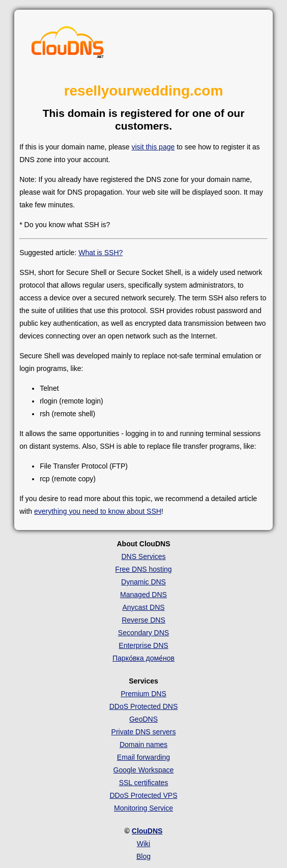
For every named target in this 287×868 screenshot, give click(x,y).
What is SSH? (101, 253)
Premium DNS (143, 694)
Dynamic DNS (143, 582)
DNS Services (143, 556)
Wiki (143, 844)
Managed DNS (143, 595)
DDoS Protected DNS (144, 706)
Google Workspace (144, 770)
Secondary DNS (143, 633)
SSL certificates (144, 783)
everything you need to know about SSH (98, 511)
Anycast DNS (143, 607)
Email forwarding (143, 757)
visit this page (153, 147)
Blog (143, 856)
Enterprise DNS (143, 645)
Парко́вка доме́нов (143, 658)
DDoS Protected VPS (143, 795)
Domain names (143, 745)
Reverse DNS (143, 620)
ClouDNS (147, 831)
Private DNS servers (144, 732)
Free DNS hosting (143, 569)
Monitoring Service (143, 808)
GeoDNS (143, 719)
